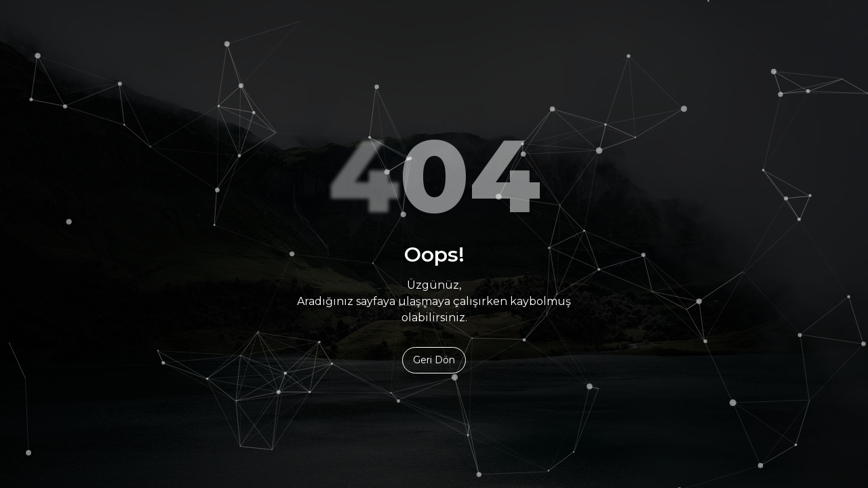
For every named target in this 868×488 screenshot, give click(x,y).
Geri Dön (434, 360)
